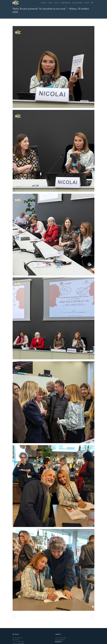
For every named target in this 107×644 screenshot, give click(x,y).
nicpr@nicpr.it (62, 640)
